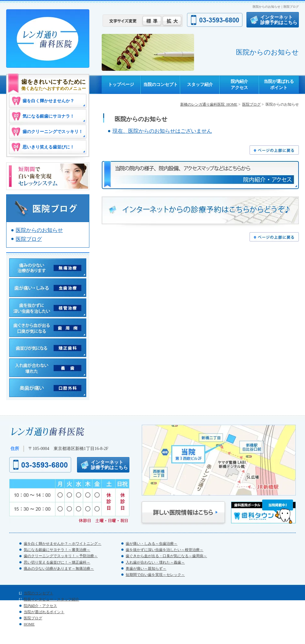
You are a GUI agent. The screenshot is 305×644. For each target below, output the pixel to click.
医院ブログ (251, 104)
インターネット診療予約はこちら (279, 20)
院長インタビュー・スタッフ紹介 (51, 599)
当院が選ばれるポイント (279, 84)
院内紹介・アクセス (40, 606)
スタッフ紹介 (200, 84)
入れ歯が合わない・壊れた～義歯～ (155, 562)
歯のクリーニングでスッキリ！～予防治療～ (61, 556)
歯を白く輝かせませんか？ (48, 101)
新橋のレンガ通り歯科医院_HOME (209, 104)
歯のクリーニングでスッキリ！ (53, 132)
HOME (29, 624)
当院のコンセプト (161, 84)
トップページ (121, 84)
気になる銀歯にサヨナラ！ (48, 116)
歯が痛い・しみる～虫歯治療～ (152, 544)
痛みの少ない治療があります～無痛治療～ (59, 569)
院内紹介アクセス (239, 84)
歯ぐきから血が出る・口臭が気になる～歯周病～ (166, 556)
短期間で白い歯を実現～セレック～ (155, 575)
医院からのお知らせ (39, 230)
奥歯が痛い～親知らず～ (146, 569)
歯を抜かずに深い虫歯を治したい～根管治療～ (165, 550)
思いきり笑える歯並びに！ (48, 147)
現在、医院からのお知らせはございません (162, 131)
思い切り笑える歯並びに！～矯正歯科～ (57, 562)
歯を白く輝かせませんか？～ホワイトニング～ (63, 544)
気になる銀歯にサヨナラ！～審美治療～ (57, 550)
